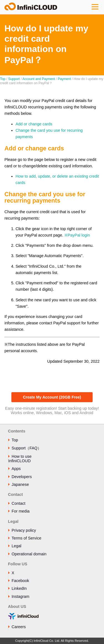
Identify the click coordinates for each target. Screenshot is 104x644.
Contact (19, 503)
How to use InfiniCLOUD (20, 459)
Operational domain (29, 554)
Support (14, 79)
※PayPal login (77, 235)
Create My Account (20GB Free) (52, 397)
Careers (19, 627)
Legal (17, 546)
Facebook (20, 581)
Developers (22, 477)
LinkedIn (19, 588)
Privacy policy (24, 530)
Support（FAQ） (26, 448)
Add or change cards (34, 124)
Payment (64, 79)
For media (21, 511)
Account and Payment (39, 79)
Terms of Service (26, 538)
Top (3, 79)
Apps (16, 469)
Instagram (21, 596)
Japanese (20, 484)
